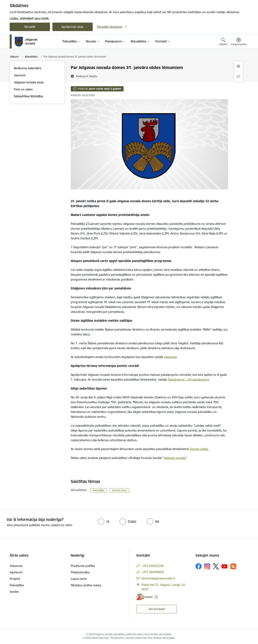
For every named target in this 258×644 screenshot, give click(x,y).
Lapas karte (79, 579)
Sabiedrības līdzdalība (28, 96)
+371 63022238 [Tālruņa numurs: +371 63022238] (152, 566)
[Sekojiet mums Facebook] (199, 566)
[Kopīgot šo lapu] (238, 76)
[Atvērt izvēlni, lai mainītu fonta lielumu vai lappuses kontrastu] (239, 42)
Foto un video (23, 89)
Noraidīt (30, 27)
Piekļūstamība (80, 572)
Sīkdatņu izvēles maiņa (86, 585)
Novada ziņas (119, 490)
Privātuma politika (83, 566)
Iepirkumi (16, 572)
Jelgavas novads (175, 458)
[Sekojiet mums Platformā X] (216, 566)
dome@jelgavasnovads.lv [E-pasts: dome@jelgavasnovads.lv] (158, 578)
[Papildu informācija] (156, 597)
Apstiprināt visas (72, 27)
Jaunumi (20, 75)
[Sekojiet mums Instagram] (207, 566)
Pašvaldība (99, 490)
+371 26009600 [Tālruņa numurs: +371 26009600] (153, 572)
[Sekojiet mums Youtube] (225, 566)
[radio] (103, 521)
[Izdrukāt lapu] (238, 66)
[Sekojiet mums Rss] (233, 566)
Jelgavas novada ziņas (29, 82)
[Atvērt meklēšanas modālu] (223, 42)
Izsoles (14, 592)
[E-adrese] (145, 597)
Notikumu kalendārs (28, 68)
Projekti (15, 579)
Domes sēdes (199, 449)
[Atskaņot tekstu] (87, 76)
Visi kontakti (157, 609)
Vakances (16, 566)
